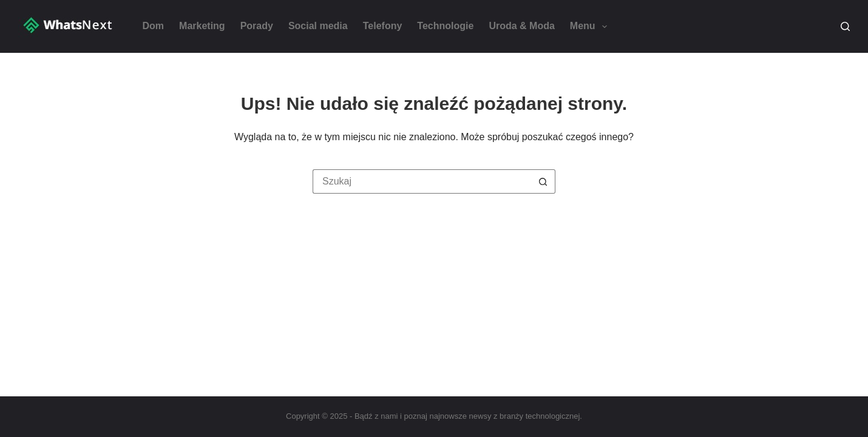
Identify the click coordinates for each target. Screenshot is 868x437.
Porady (257, 26)
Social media (318, 26)
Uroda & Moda (521, 26)
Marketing (202, 26)
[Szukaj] (845, 26)
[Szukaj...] (422, 181)
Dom (154, 26)
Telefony (383, 26)
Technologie (445, 26)
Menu (591, 27)
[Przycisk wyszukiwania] (543, 181)
